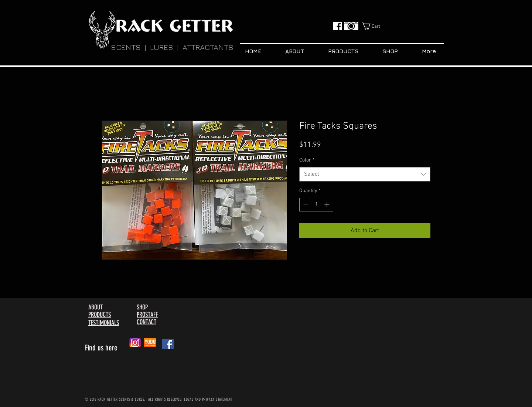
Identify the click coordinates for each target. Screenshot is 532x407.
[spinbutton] (316, 205)
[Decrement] (305, 205)
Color (307, 160)
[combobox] (365, 174)
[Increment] (328, 205)
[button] (376, 26)
